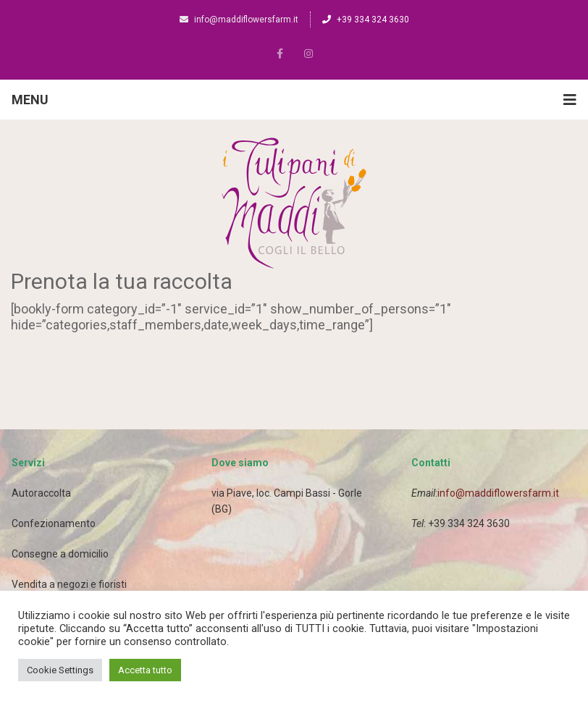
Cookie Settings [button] (60, 670)
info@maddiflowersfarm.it (239, 20)
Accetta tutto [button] (145, 670)
